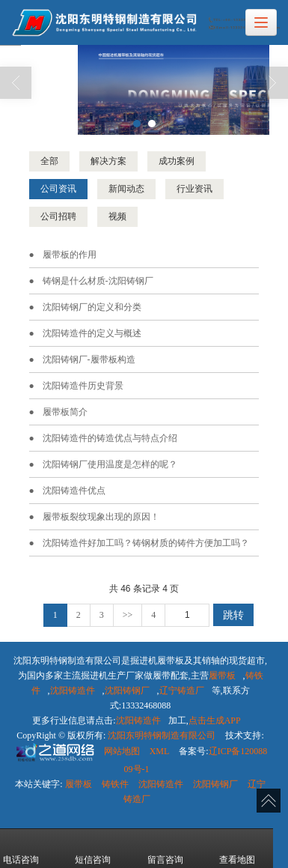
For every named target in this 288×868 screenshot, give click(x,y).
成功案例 (177, 160)
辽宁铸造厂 (182, 690)
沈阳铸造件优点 (74, 490)
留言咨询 (165, 849)
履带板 (222, 675)
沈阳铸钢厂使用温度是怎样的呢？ (110, 464)
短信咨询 (93, 849)
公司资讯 (58, 188)
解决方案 (108, 160)
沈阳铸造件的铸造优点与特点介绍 (110, 437)
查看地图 (237, 849)
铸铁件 (115, 783)
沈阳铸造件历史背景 (83, 385)
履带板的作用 (70, 254)
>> (128, 614)
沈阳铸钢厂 (127, 690)
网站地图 (122, 750)
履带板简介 (65, 411)
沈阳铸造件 (73, 690)
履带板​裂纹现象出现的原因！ (101, 516)
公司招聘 (58, 216)
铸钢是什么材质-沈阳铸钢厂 (98, 280)
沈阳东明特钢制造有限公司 (162, 735)
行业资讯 (194, 188)
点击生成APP (215, 720)
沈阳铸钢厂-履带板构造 (89, 359)
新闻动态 (126, 188)
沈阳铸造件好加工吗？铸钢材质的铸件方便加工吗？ (146, 542)
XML (160, 750)
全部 (49, 160)
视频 (117, 216)
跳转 (233, 614)
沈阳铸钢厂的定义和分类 (92, 306)
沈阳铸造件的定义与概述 (92, 333)
